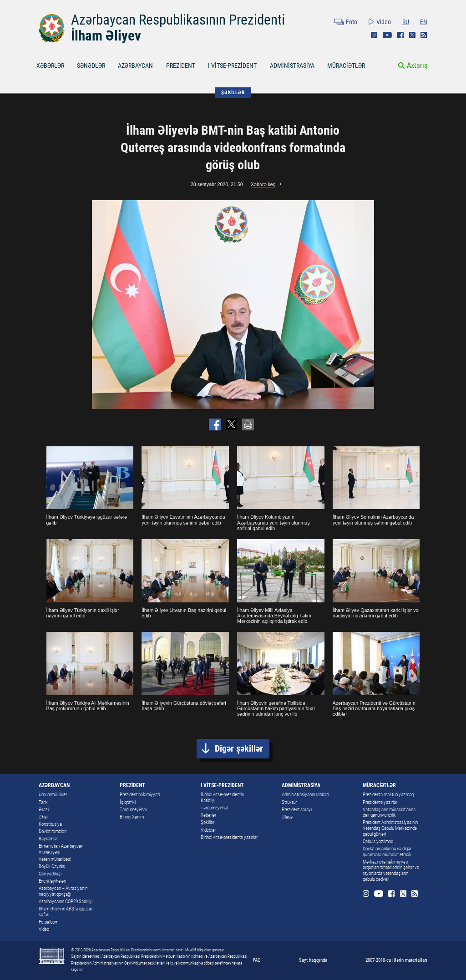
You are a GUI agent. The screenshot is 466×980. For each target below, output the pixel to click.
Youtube (387, 35)
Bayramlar (48, 839)
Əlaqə (287, 817)
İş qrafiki (128, 802)
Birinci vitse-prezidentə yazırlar (229, 837)
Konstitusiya (50, 824)
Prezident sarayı (297, 810)
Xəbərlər (208, 815)
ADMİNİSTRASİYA (292, 66)
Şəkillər (208, 822)
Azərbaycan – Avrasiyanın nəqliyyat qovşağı (63, 891)
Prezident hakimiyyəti (140, 795)
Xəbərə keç (263, 184)
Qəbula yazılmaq (378, 841)
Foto (352, 22)
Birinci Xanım (132, 817)
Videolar (208, 830)
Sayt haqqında (313, 960)
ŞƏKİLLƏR (233, 92)
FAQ (257, 960)
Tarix (43, 802)
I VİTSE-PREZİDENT (232, 66)
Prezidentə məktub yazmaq (388, 795)
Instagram (374, 35)
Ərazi (44, 810)
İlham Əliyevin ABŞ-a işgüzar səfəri (66, 912)
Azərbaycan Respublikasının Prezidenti (178, 20)
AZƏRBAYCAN (135, 66)
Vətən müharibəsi (55, 859)
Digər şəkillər (239, 749)
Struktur (289, 802)
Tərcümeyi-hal (133, 810)
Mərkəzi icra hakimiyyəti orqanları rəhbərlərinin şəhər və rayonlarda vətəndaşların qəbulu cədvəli (391, 871)
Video (384, 22)
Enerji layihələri (52, 881)
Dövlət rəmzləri (53, 831)
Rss (424, 35)
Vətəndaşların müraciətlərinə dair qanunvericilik (389, 813)
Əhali (43, 817)
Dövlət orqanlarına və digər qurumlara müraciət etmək (387, 852)
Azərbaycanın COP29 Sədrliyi (66, 902)
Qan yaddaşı (50, 874)
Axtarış (417, 65)
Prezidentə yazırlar (380, 802)
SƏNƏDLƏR (91, 66)
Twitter (412, 35)
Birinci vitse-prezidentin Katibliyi (222, 798)
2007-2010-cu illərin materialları (396, 960)
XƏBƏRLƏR (50, 66)
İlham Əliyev (106, 36)
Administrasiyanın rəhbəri (305, 795)
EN (424, 22)
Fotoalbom (48, 922)
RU (406, 22)
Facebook (400, 35)
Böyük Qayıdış (52, 866)
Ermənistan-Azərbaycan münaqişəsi (61, 849)
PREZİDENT (181, 66)
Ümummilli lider (53, 795)
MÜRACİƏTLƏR (346, 66)
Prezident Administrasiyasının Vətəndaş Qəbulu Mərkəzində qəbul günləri (390, 828)
